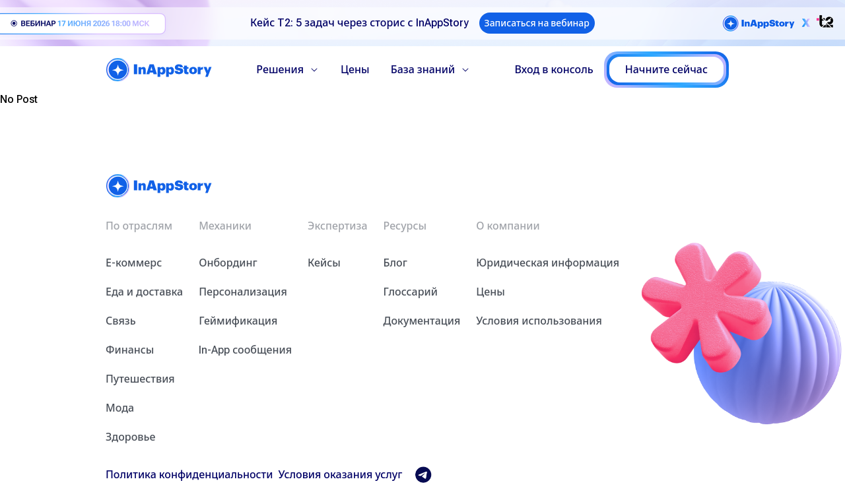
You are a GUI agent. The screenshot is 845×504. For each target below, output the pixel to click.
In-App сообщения (245, 350)
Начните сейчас (666, 70)
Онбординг (228, 263)
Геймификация (238, 321)
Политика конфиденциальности (189, 475)
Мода (120, 408)
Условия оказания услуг (340, 475)
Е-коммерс (134, 263)
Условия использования (539, 321)
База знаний (431, 70)
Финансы (130, 350)
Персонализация (243, 292)
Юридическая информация (548, 263)
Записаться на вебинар (537, 23)
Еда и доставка (144, 292)
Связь (121, 321)
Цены (355, 70)
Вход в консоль (554, 70)
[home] (159, 70)
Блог (395, 263)
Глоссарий (411, 292)
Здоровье (130, 437)
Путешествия (140, 379)
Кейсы (324, 263)
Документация (422, 321)
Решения (288, 70)
